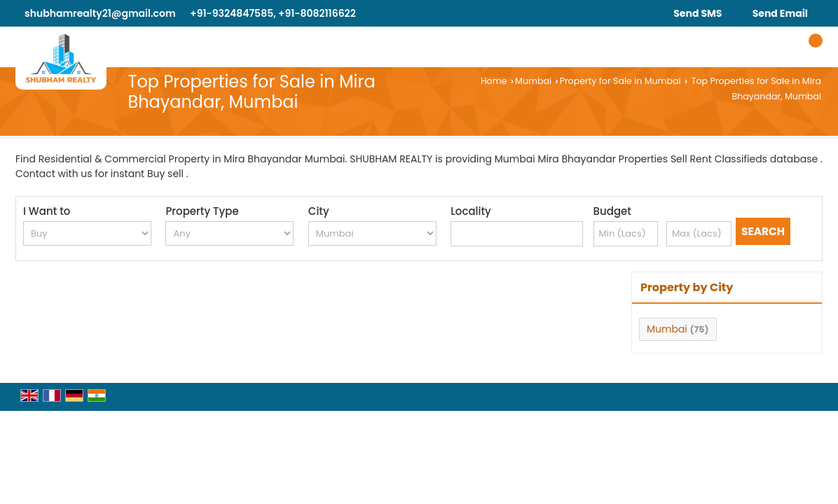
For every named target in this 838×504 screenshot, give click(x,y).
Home (494, 81)
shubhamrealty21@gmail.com (100, 13)
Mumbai (533, 81)
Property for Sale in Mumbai (620, 81)
